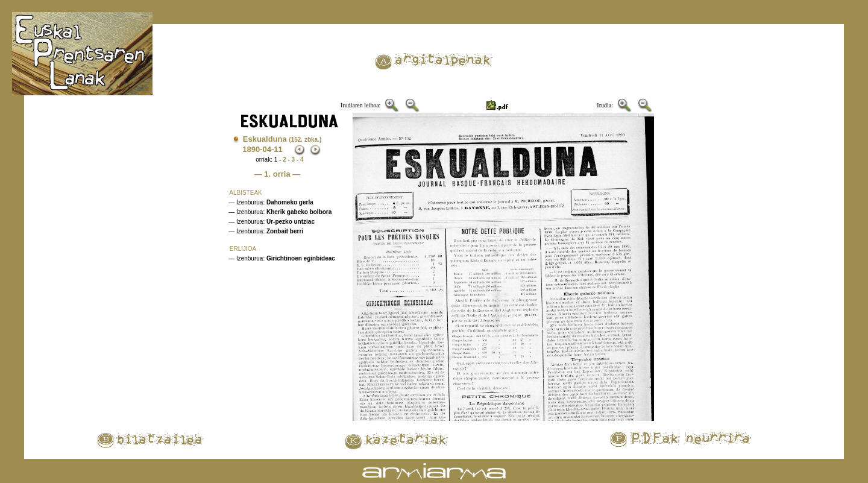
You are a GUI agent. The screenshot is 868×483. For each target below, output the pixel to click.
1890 (251, 149)
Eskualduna (282, 139)
